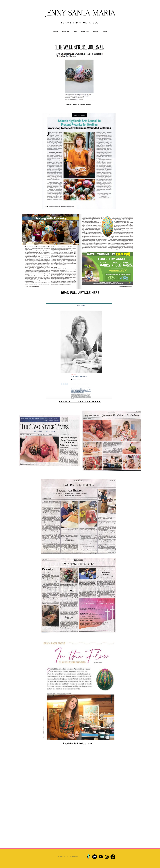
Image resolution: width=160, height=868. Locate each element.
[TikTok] (88, 857)
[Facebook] (113, 857)
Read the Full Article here (77, 744)
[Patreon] (95, 857)
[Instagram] (107, 857)
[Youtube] (101, 857)
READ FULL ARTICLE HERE (80, 293)
